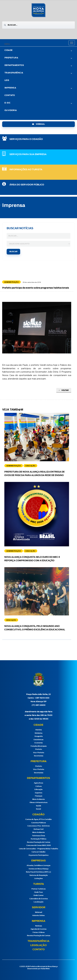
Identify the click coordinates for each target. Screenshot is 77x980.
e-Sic (7, 103)
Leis (7, 80)
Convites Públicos (39, 823)
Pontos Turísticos (38, 889)
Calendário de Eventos (39, 899)
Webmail (39, 912)
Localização (38, 902)
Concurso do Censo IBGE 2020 (39, 845)
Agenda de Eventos (38, 929)
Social (38, 809)
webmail (38, 124)
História (39, 730)
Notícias (39, 926)
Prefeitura (11, 58)
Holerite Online (38, 915)
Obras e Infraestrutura (38, 802)
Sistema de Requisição (39, 875)
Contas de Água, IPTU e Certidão (38, 819)
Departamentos (14, 65)
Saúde (39, 806)
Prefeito (39, 749)
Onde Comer (38, 895)
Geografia (39, 736)
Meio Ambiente (39, 799)
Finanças (39, 796)
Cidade (8, 50)
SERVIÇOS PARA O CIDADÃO (26, 139)
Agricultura (38, 783)
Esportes (39, 793)
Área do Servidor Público (27, 185)
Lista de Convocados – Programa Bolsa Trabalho (38, 849)
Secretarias (39, 756)
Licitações (38, 878)
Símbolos (38, 733)
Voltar (64, 390)
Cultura (39, 786)
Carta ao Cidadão (38, 852)
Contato (10, 95)
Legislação (38, 945)
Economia (39, 743)
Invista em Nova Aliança (39, 869)
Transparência (14, 73)
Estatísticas (38, 740)
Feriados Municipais (39, 746)
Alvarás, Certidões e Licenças (38, 865)
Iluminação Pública (38, 839)
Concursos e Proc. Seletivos (38, 826)
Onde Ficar (38, 892)
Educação (38, 789)
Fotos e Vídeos (39, 932)
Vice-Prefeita (39, 753)
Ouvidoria (11, 110)
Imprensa (10, 88)
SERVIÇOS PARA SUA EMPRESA (28, 154)
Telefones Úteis (38, 836)
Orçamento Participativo (38, 855)
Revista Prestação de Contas (39, 842)
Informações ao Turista (26, 170)
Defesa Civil (39, 829)
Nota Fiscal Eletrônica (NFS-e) (38, 872)
